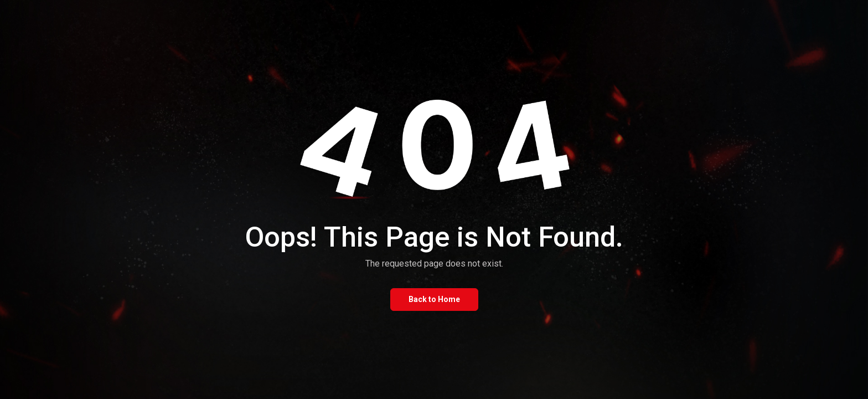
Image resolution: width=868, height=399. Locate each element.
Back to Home (434, 299)
